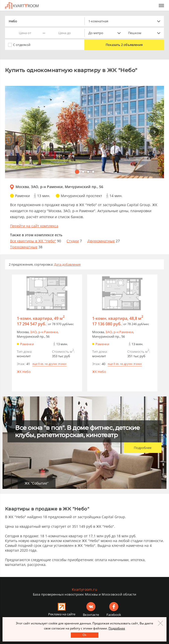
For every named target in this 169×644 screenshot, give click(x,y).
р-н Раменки (48, 332)
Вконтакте (91, 615)
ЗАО (33, 332)
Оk (84, 635)
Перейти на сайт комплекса (34, 226)
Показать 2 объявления (124, 45)
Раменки (27, 344)
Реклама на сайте (62, 614)
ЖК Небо (24, 372)
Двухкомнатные (101, 241)
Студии (73, 241)
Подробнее (143, 448)
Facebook (114, 615)
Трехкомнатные (24, 247)
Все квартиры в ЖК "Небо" (33, 241)
